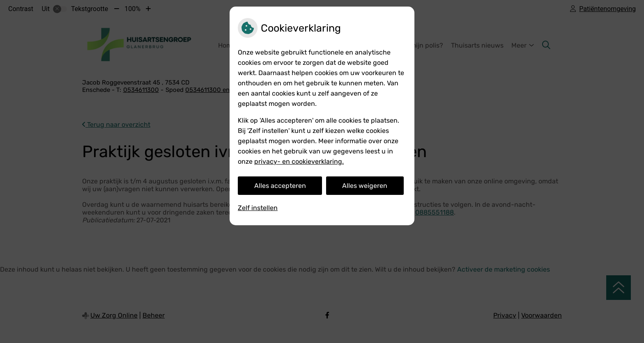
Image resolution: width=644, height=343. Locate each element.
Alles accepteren (280, 186)
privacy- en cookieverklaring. (299, 161)
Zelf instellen (258, 208)
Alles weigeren (365, 186)
